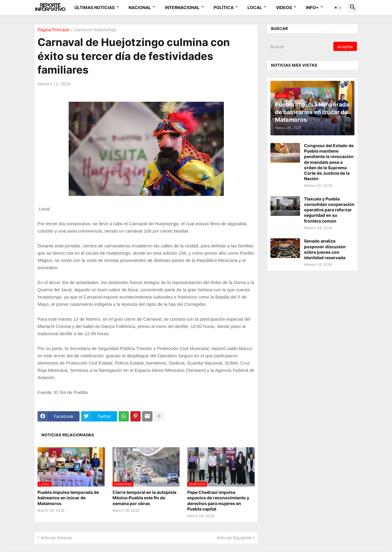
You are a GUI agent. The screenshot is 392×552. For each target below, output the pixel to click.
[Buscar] (301, 46)
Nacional (140, 7)
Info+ (312, 7)
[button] (338, 8)
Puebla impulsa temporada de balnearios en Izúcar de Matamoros (68, 498)
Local (255, 7)
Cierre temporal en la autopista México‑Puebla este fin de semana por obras (144, 498)
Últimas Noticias (95, 7)
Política (224, 7)
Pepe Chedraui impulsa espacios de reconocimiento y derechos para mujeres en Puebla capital (218, 501)
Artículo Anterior (57, 538)
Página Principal (53, 30)
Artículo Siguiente (234, 538)
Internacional (182, 7)
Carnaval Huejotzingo (95, 30)
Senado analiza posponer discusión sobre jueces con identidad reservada (325, 249)
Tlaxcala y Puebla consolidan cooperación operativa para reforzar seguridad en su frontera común (329, 210)
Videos (284, 7)
